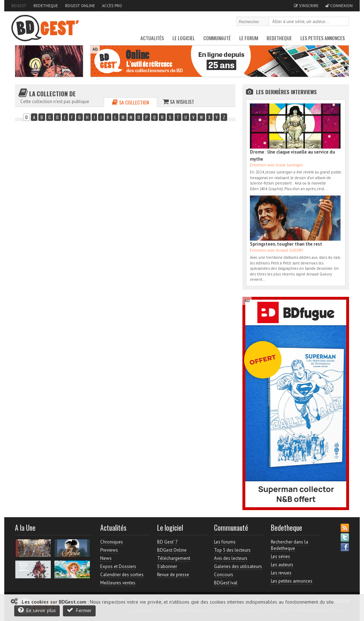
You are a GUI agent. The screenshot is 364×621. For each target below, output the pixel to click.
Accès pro (112, 6)
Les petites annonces (323, 38)
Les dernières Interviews (286, 92)
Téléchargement (174, 558)
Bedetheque (46, 6)
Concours (224, 575)
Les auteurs (282, 565)
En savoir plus (37, 610)
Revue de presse (173, 575)
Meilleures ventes (118, 583)
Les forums (225, 542)
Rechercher (344, 22)
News (106, 558)
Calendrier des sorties (122, 575)
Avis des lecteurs (231, 558)
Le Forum (249, 38)
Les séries (280, 556)
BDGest (19, 6)
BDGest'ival (226, 583)
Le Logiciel (184, 38)
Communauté (217, 38)
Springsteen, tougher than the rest (286, 244)
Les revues (281, 573)
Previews (109, 550)
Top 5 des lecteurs (232, 550)
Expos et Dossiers (118, 566)
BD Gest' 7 (167, 542)
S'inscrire (306, 6)
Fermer (79, 610)
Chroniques (112, 542)
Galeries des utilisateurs (238, 566)
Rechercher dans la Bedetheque (290, 545)
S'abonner (167, 566)
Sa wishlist (178, 101)
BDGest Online (80, 6)
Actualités (152, 38)
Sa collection (130, 102)
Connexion (339, 6)
